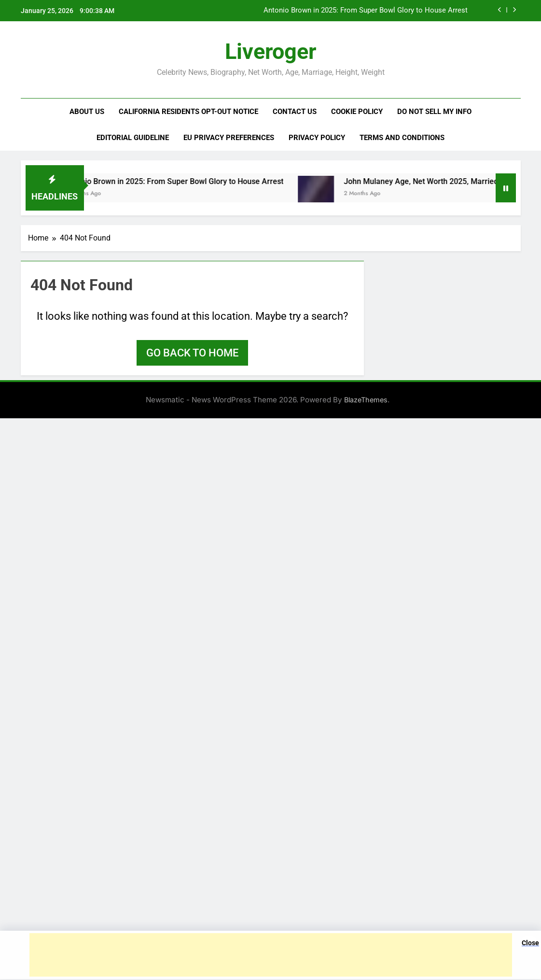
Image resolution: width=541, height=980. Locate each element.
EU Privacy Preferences (229, 138)
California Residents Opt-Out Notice (188, 112)
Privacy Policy (317, 138)
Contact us (295, 112)
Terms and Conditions (402, 138)
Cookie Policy (357, 112)
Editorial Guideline (133, 138)
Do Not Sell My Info (434, 112)
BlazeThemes (366, 400)
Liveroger (270, 51)
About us (87, 112)
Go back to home (192, 353)
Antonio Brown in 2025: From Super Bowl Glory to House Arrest (366, 11)
